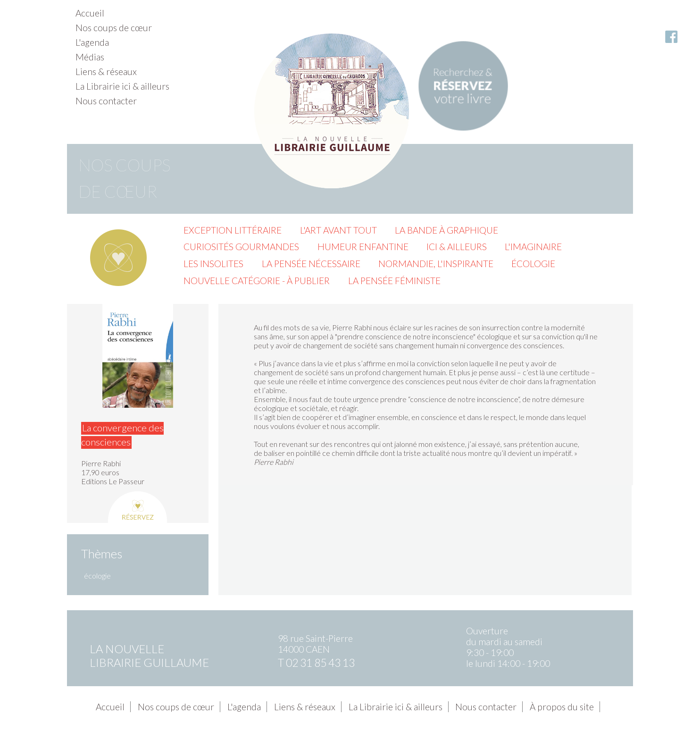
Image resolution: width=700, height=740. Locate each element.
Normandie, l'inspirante (436, 264)
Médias (90, 57)
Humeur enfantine (363, 247)
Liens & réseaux (106, 71)
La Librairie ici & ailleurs (122, 86)
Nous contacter (106, 101)
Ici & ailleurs (457, 247)
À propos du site (562, 707)
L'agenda (92, 42)
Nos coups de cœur (114, 28)
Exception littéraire (233, 230)
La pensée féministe (394, 281)
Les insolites (213, 264)
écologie (97, 576)
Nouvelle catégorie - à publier (257, 281)
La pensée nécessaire (311, 264)
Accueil (90, 13)
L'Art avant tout (338, 230)
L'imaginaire (533, 247)
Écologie (533, 264)
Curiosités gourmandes (241, 247)
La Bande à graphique (446, 230)
